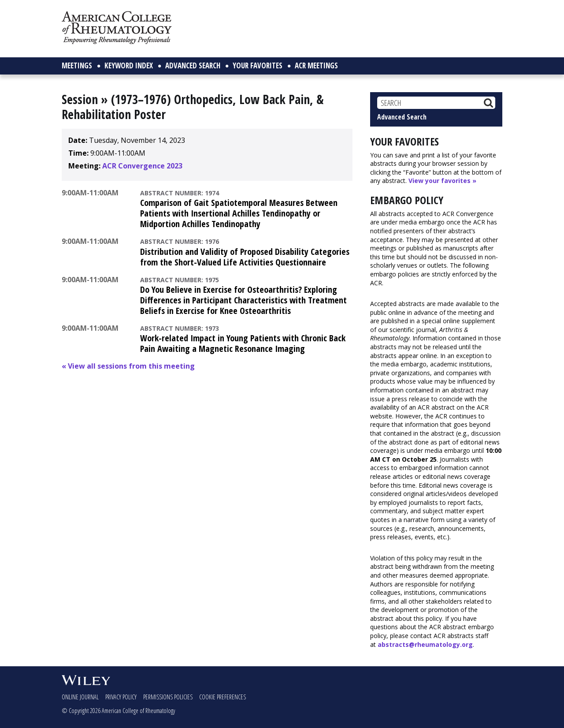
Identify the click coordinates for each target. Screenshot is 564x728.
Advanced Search (402, 117)
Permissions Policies (168, 697)
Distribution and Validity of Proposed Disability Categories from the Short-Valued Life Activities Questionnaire (245, 257)
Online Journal (80, 697)
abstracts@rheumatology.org (425, 644)
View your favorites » (442, 181)
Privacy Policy (121, 697)
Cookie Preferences (223, 697)
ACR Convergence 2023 (142, 166)
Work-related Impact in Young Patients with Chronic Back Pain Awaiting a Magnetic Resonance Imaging (243, 343)
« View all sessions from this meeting (128, 366)
